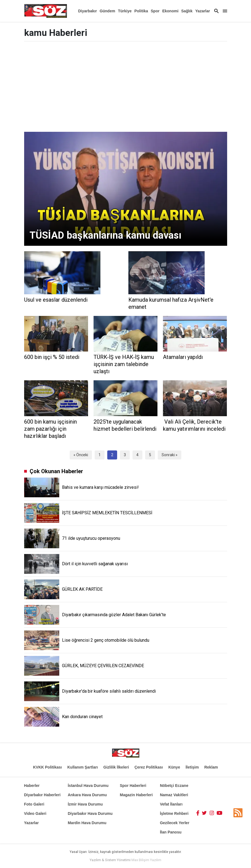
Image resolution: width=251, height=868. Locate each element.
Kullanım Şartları (83, 767)
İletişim (192, 767)
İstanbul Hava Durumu (88, 786)
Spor (155, 11)
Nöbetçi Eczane (174, 786)
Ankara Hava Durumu (87, 795)
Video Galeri (35, 813)
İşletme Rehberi (174, 813)
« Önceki (81, 455)
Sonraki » (170, 455)
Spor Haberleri (133, 786)
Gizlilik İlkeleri (116, 767)
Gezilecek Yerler (175, 823)
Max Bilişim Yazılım (146, 860)
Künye (174, 767)
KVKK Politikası (47, 767)
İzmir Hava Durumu (85, 804)
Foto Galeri (34, 804)
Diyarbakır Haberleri (42, 795)
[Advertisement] (126, 88)
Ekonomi (170, 11)
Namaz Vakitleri (174, 795)
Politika (141, 11)
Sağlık (187, 11)
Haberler (32, 786)
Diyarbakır (88, 11)
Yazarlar (203, 11)
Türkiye (125, 11)
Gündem (107, 11)
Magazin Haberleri (136, 795)
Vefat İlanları (171, 804)
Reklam (211, 767)
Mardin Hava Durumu (87, 823)
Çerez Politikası (149, 767)
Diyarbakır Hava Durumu (90, 813)
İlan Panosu (171, 832)
